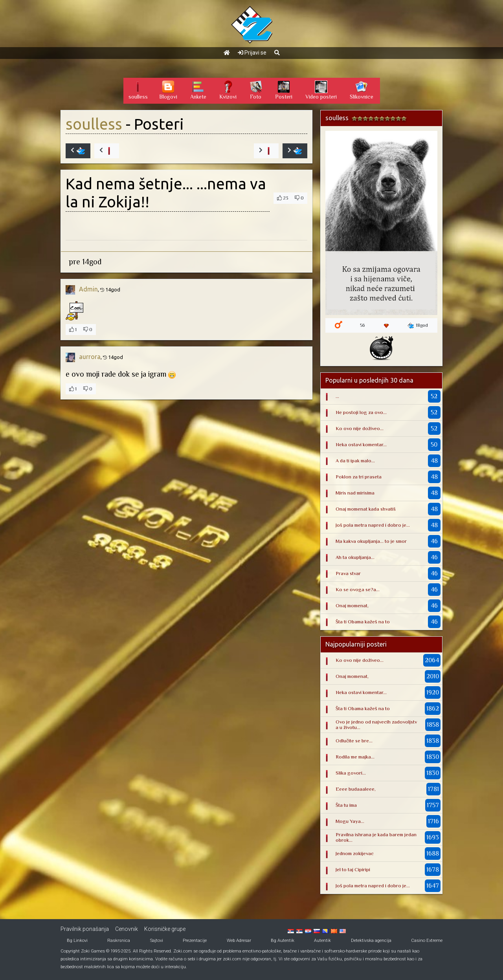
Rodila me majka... (355, 757)
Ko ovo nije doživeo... (360, 428)
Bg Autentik (283, 941)
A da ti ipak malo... (355, 461)
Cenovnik (127, 929)
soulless (94, 124)
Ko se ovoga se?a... (358, 589)
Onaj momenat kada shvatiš (366, 509)
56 (362, 325)
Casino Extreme (427, 941)
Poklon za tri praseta (359, 477)
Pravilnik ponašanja (85, 929)
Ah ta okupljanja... (355, 557)
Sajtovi (157, 941)
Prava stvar (348, 573)
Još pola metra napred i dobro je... (373, 525)
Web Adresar (239, 941)
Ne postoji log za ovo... (361, 412)
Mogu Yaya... (350, 821)
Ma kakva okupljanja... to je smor (371, 541)
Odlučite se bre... (354, 741)
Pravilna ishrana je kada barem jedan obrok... (376, 837)
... (337, 396)
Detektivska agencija (371, 941)
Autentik (322, 941)
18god (418, 326)
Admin (88, 289)
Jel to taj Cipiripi (353, 869)
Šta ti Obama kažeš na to (363, 622)
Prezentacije (195, 941)
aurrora (90, 357)
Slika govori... (351, 773)
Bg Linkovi (77, 941)
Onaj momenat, (352, 605)
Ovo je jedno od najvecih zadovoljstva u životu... (376, 724)
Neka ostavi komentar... (361, 444)
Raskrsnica (119, 941)
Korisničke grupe (165, 929)
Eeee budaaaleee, (356, 789)
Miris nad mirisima (355, 493)
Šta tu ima (346, 805)
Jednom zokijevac (355, 853)
